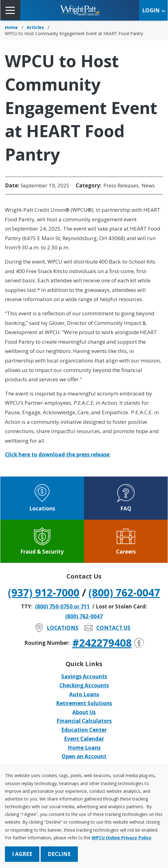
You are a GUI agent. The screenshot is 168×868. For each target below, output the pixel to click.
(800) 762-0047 (124, 592)
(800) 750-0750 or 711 (62, 606)
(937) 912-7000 (44, 592)
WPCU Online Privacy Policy (122, 838)
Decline (59, 854)
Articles (35, 27)
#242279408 (108, 643)
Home (11, 27)
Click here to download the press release (57, 454)
